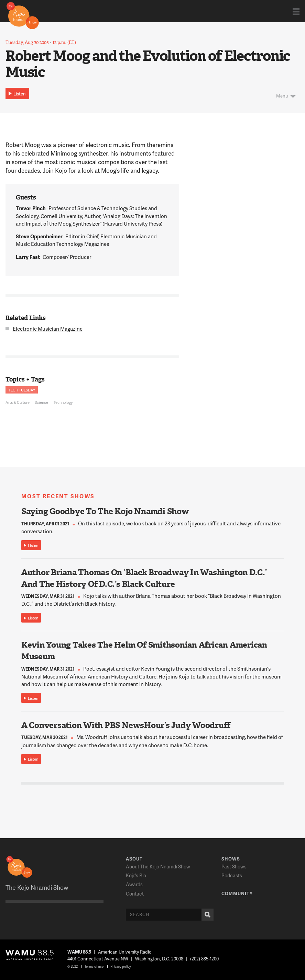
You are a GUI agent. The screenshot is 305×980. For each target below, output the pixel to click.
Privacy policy (121, 966)
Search (206, 915)
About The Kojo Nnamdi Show (158, 867)
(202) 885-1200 (204, 959)
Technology (63, 402)
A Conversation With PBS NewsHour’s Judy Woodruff (126, 725)
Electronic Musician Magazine (48, 329)
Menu (282, 96)
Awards (134, 884)
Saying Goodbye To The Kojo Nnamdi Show (105, 511)
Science (41, 402)
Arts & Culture (18, 402)
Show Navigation (296, 12)
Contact (135, 894)
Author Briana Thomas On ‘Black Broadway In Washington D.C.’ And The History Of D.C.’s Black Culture (144, 578)
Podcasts (232, 875)
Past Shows (234, 867)
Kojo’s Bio (136, 875)
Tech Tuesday (22, 390)
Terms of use (94, 966)
